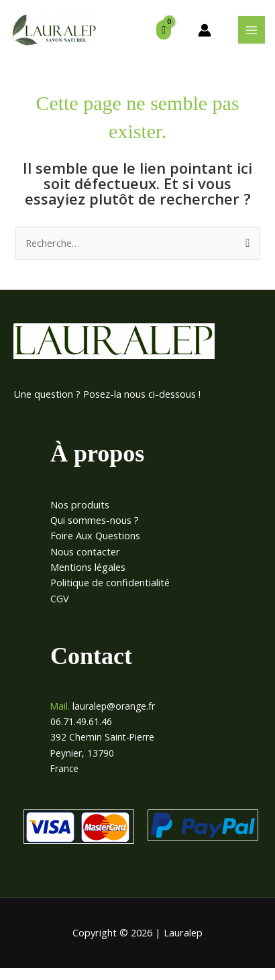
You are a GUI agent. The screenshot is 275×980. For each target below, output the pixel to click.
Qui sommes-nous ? (95, 520)
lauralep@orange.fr (114, 706)
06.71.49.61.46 (81, 721)
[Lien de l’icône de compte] (205, 30)
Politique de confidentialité (110, 582)
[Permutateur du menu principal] (252, 30)
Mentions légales (88, 567)
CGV (60, 598)
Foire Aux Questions (95, 535)
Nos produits (80, 504)
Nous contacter (85, 551)
